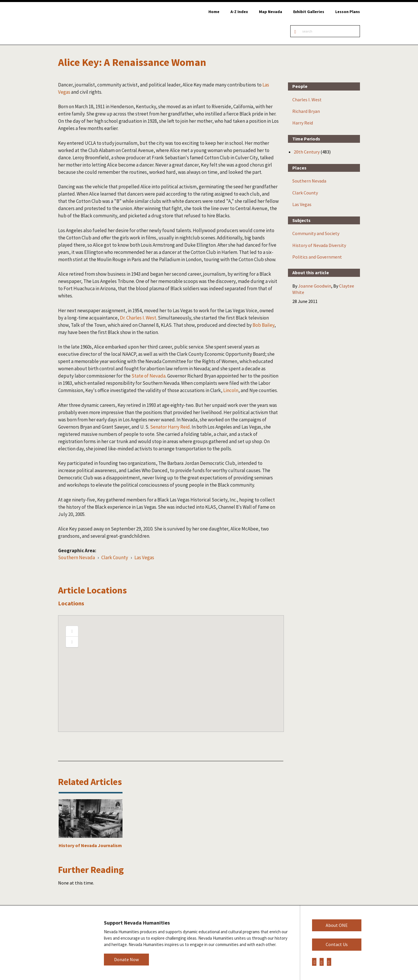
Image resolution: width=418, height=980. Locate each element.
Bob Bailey (263, 325)
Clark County (115, 557)
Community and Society (316, 233)
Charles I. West (307, 100)
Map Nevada (271, 12)
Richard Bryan (306, 111)
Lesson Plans (348, 12)
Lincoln (231, 390)
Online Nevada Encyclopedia (85, 23)
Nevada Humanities (72, 942)
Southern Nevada (76, 557)
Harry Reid (303, 123)
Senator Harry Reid (170, 427)
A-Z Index (239, 12)
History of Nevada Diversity (319, 245)
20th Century (307, 152)
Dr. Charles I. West (138, 318)
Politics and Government (317, 257)
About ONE (337, 925)
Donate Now (126, 959)
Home (214, 12)
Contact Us (337, 944)
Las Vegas (144, 557)
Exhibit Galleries (309, 12)
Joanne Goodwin (315, 286)
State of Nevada (148, 376)
